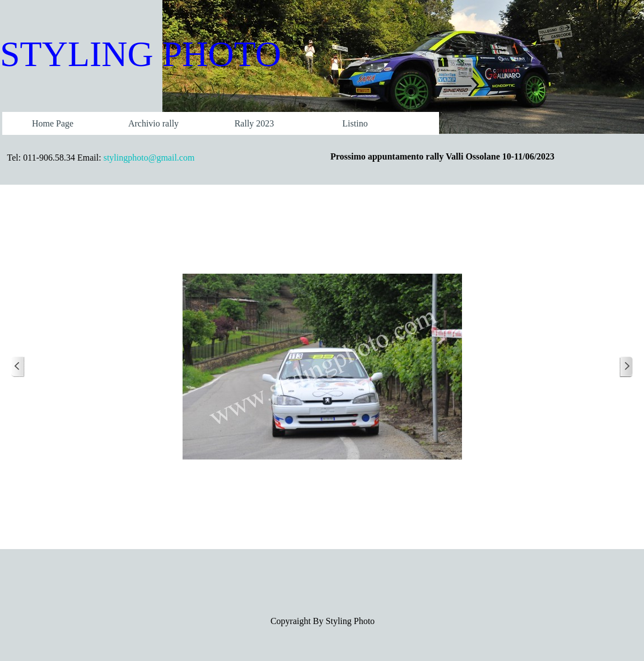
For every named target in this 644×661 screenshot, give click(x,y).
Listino (355, 123)
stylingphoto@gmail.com (149, 158)
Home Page (53, 123)
